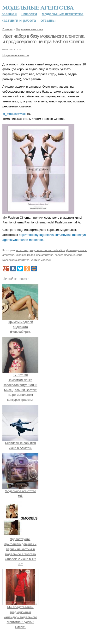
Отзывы (48, 20)
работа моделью (65, 255)
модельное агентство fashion (47, 250)
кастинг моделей (41, 260)
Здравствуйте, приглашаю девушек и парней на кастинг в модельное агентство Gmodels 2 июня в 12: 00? (20, 549)
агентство (22, 250)
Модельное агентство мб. (20, 491)
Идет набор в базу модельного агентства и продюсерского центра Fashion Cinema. (44, 39)
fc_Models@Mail (14, 114)
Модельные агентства (38, 8)
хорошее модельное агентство (35, 255)
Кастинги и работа (19, 20)
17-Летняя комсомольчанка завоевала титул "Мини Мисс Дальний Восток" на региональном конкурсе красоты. (20, 385)
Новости (29, 14)
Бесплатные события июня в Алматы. (20, 443)
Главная (9, 14)
